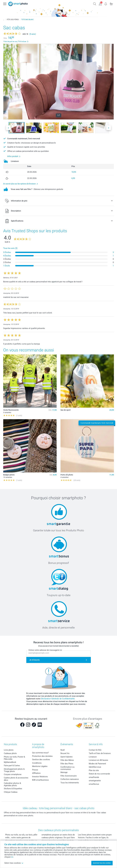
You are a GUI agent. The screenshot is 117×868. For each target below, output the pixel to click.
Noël (63, 750)
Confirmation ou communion (67, 768)
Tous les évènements (70, 783)
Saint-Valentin (66, 757)
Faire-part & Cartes (12, 766)
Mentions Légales (40, 766)
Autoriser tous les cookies (102, 863)
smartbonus (94, 784)
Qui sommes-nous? (40, 753)
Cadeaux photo (10, 753)
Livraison (93, 757)
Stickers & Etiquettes (13, 789)
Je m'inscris (34, 660)
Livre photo (9, 750)
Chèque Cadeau (11, 792)
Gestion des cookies (41, 759)
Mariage (64, 772)
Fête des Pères (67, 764)
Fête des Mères (67, 760)
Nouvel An (65, 753)
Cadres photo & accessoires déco (16, 779)
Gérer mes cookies (14, 863)
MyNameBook (10, 762)
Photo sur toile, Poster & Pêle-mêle (14, 758)
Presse (35, 770)
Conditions (37, 763)
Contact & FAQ (95, 750)
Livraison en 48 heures (98, 760)
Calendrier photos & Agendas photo (12, 784)
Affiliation (36, 773)
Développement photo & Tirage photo (14, 770)
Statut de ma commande (99, 774)
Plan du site (94, 770)
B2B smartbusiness (40, 780)
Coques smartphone (13, 774)
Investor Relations (40, 777)
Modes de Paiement (97, 764)
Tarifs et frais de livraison (100, 753)
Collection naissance (70, 779)
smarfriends (94, 777)
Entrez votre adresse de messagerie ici (45, 650)
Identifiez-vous (95, 767)
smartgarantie (95, 781)
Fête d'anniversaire (69, 776)
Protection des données (42, 756)
